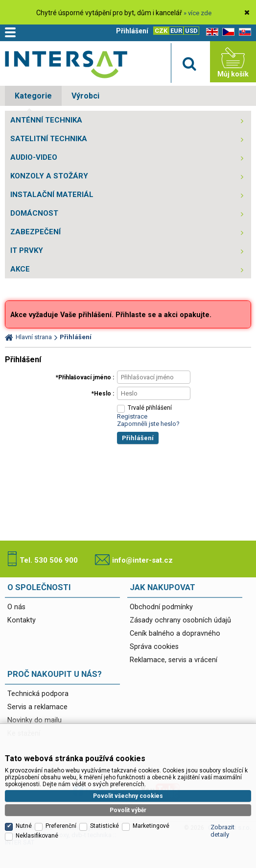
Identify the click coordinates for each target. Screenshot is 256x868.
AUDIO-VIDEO (34, 157)
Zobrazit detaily (222, 831)
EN (210, 32)
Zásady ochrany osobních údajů (180, 620)
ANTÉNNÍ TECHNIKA (46, 120)
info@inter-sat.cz (142, 560)
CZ (227, 32)
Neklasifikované (37, 836)
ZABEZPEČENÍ (35, 232)
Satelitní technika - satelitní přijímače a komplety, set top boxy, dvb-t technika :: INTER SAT (66, 64)
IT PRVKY (27, 250)
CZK (161, 31)
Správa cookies (154, 647)
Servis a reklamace (37, 707)
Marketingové (151, 826)
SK (243, 32)
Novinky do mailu (35, 720)
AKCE (20, 269)
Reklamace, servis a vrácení (174, 660)
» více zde (198, 13)
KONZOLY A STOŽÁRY (49, 176)
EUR (176, 31)
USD (191, 31)
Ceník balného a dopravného (175, 633)
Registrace (132, 416)
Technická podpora (38, 694)
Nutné (24, 826)
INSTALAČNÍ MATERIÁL (52, 195)
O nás (16, 607)
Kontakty (22, 620)
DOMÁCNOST (34, 213)
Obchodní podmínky (161, 607)
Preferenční (61, 826)
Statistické (105, 826)
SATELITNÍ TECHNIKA (49, 139)
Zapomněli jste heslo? (148, 424)
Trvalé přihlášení (150, 408)
